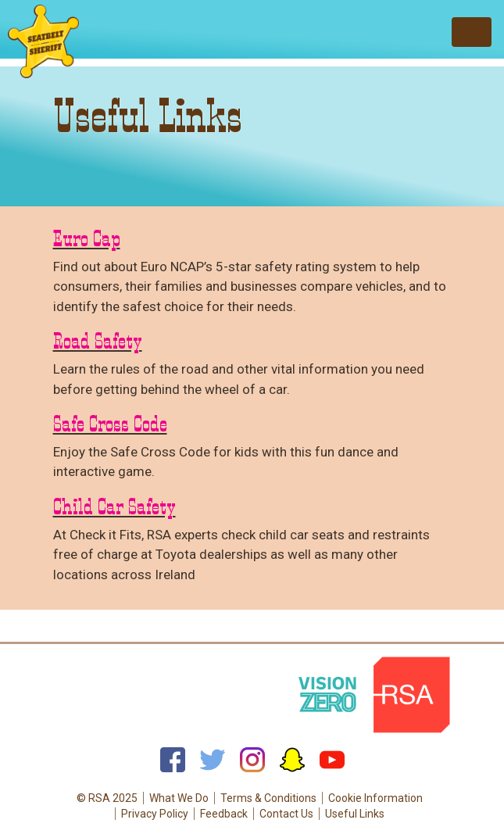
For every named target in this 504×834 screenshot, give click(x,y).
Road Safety (98, 341)
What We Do (179, 798)
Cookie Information (375, 798)
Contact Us (286, 814)
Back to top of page (252, 631)
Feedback (224, 814)
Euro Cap (87, 238)
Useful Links (355, 814)
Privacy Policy (155, 814)
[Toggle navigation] (472, 32)
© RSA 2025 (107, 798)
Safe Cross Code (110, 424)
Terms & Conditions (268, 798)
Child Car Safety (114, 506)
